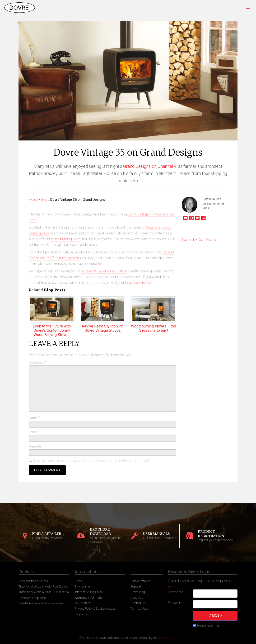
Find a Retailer (140, 581)
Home (33, 200)
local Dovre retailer (139, 283)
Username (176, 592)
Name (35, 418)
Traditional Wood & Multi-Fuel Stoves (43, 586)
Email (34, 432)
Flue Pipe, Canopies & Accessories (41, 603)
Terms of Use (139, 609)
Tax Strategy (83, 603)
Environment (84, 586)
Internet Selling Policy (89, 592)
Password (175, 603)
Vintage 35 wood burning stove (104, 271)
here (101, 264)
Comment (38, 362)
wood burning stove (66, 239)
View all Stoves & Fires (33, 581)
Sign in (215, 616)
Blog (44, 200)
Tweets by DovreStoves (199, 240)
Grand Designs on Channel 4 (150, 166)
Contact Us (138, 603)
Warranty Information (89, 598)
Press (78, 581)
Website (35, 446)
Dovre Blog (138, 592)
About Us (137, 598)
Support (136, 586)
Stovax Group (167, 638)
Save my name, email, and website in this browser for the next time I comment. (91, 461)
